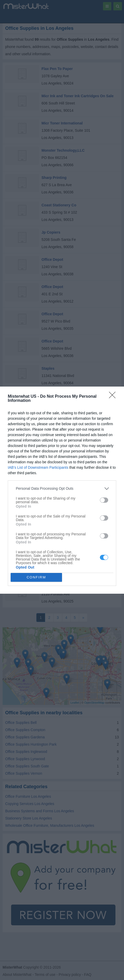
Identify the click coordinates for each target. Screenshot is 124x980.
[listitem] (62, 489)
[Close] (114, 397)
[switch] (104, 500)
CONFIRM (36, 577)
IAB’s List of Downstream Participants (38, 467)
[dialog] (62, 490)
